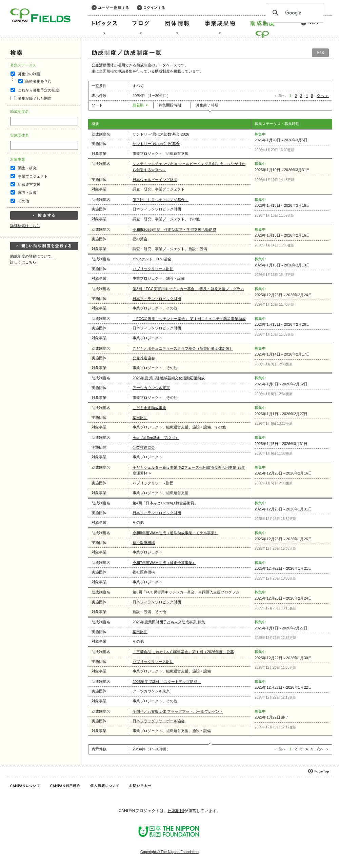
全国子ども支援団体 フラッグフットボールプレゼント (178, 711)
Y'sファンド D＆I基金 (152, 259)
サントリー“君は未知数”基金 (156, 144)
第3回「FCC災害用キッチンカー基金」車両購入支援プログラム (186, 592)
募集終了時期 (209, 105)
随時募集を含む (38, 81)
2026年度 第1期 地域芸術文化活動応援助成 (169, 378)
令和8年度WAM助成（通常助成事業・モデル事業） (175, 533)
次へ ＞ (323, 96)
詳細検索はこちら (25, 226)
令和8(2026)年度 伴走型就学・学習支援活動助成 (174, 229)
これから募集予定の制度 (38, 90)
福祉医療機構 (144, 543)
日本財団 (176, 811)
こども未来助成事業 (149, 408)
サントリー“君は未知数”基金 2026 (161, 134)
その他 (24, 201)
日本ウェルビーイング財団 (155, 180)
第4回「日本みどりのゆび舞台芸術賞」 (165, 503)
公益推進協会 (144, 358)
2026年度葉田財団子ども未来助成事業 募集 (169, 622)
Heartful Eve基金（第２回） (156, 438)
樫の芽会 (140, 239)
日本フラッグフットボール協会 (159, 721)
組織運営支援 (29, 184)
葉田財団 (140, 418)
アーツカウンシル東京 (151, 388)
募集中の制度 (29, 74)
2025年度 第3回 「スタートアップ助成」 (167, 682)
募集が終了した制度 (35, 98)
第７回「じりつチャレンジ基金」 (161, 200)
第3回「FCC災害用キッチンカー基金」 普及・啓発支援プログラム (188, 289)
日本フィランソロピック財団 (157, 209)
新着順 (140, 105)
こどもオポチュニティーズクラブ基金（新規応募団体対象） (183, 348)
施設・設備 (27, 193)
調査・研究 (27, 168)
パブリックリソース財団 (153, 269)
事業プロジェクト (33, 176)
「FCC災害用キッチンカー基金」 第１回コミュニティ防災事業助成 (189, 319)
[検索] (294, 13)
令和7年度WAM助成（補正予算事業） (164, 563)
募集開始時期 (172, 105)
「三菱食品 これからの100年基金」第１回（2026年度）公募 (183, 652)
